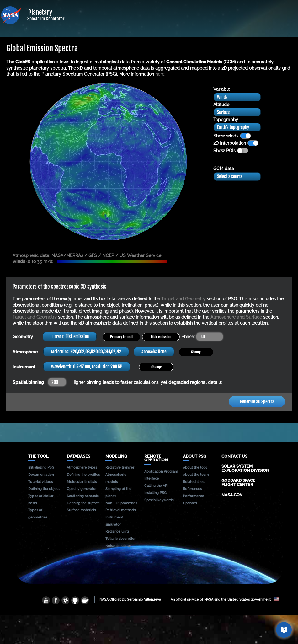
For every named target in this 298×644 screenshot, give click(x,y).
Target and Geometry (183, 299)
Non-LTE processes (121, 503)
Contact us (234, 456)
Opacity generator (82, 489)
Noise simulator (118, 546)
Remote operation (156, 459)
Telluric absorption (121, 539)
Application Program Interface (161, 475)
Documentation (41, 475)
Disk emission (161, 337)
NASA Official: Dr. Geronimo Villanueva (130, 599)
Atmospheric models (116, 478)
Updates (190, 503)
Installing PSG (155, 493)
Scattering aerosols (83, 496)
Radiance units (117, 531)
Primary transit (122, 337)
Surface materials (81, 510)
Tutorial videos (40, 482)
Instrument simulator (114, 521)
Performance (194, 496)
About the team (196, 475)
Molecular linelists (82, 482)
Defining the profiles (83, 475)
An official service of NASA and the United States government (225, 599)
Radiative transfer (120, 467)
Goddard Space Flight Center (238, 482)
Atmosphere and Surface (236, 317)
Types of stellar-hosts (42, 499)
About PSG (194, 456)
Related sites (194, 482)
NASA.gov (232, 495)
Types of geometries (38, 514)
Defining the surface (83, 503)
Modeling (116, 456)
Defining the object (44, 489)
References (192, 489)
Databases (79, 456)
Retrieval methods (120, 510)
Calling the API (156, 486)
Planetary (59, 12)
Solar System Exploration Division (245, 468)
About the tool (195, 467)
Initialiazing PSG (41, 467)
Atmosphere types (82, 467)
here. (160, 74)
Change (196, 352)
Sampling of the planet (118, 492)
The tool (38, 456)
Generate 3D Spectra (257, 402)
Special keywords (159, 500)
